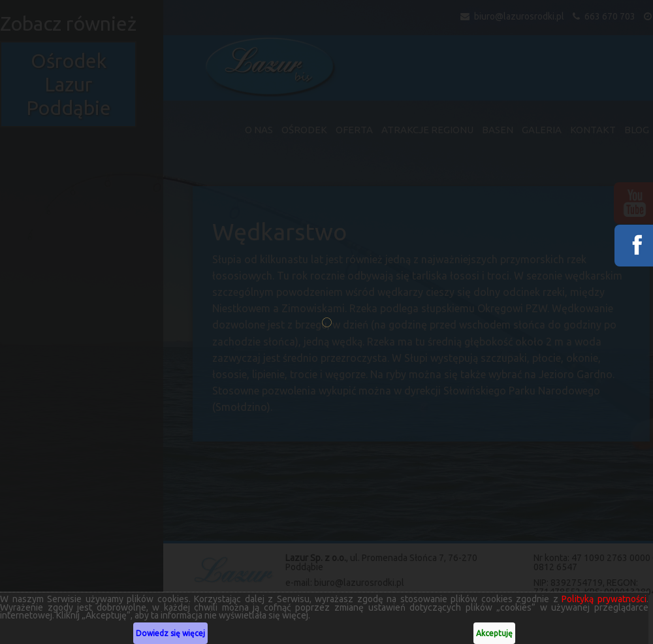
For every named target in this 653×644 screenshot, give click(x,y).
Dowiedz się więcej (168, 633)
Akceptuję (489, 633)
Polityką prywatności (598, 599)
